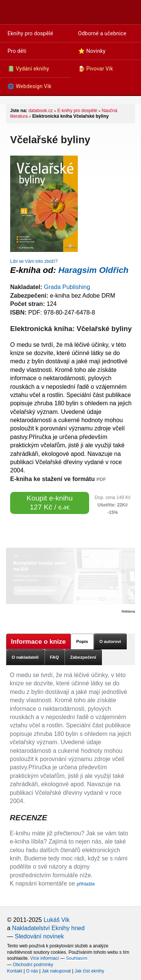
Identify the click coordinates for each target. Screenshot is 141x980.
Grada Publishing (67, 287)
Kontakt (15, 971)
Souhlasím (77, 958)
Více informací (45, 958)
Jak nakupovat (56, 971)
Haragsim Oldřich (93, 270)
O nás (32, 971)
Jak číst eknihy (89, 971)
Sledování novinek (39, 936)
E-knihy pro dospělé (77, 111)
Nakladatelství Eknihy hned (48, 928)
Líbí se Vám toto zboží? (34, 261)
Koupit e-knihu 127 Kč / (50, 503)
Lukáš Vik (57, 920)
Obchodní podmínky (33, 965)
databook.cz (41, 111)
